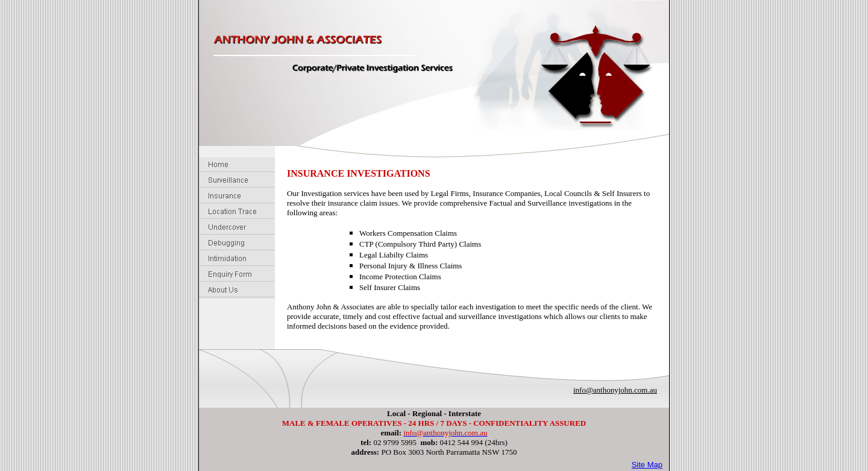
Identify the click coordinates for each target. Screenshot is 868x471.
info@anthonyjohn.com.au (615, 390)
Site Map (647, 465)
